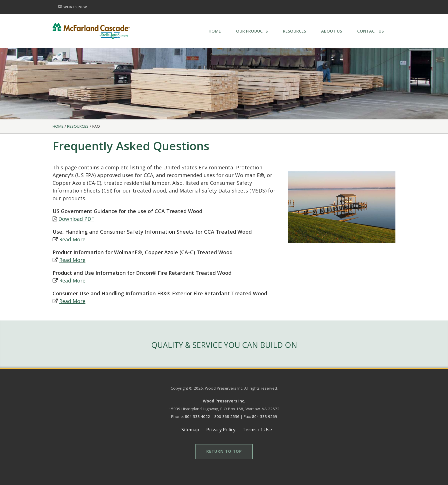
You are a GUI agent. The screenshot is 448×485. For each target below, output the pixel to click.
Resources (78, 126)
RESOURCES (294, 31)
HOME (215, 31)
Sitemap (190, 430)
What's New (72, 7)
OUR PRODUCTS (252, 31)
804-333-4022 (197, 416)
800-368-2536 (227, 416)
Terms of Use (257, 430)
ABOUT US (332, 31)
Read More (72, 239)
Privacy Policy (221, 430)
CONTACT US (370, 31)
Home (58, 126)
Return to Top (224, 451)
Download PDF (76, 219)
